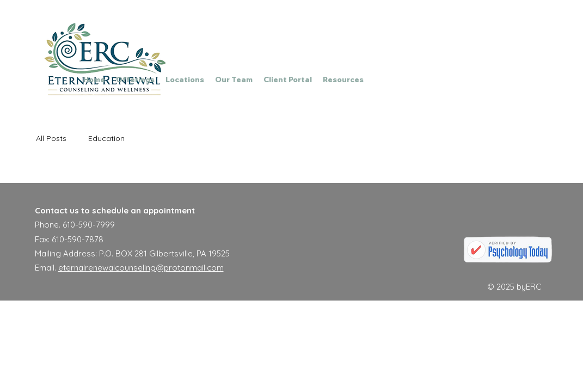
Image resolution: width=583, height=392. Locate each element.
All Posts (51, 138)
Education (106, 138)
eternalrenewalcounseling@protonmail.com (141, 268)
